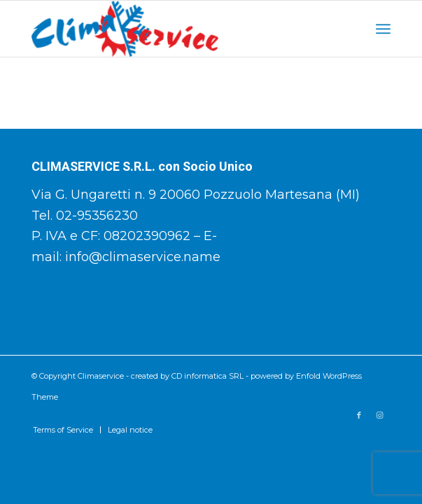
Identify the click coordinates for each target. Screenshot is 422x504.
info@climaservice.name (143, 257)
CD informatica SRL (208, 376)
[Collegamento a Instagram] (380, 415)
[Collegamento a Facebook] (359, 415)
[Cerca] (352, 29)
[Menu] (383, 29)
